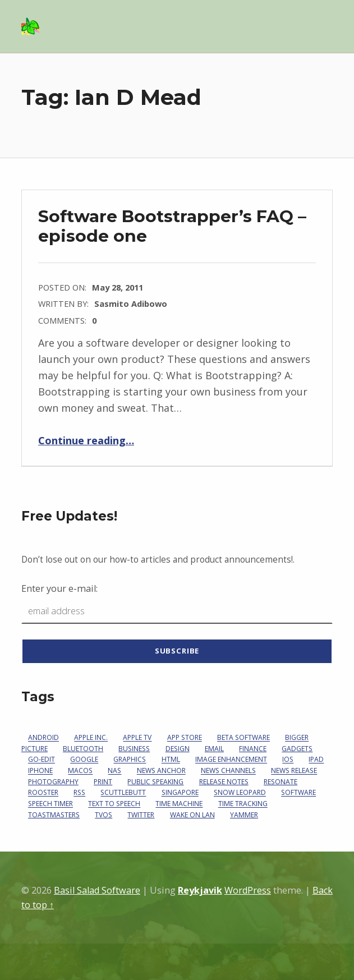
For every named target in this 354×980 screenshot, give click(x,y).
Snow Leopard (240, 793)
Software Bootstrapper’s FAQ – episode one (172, 226)
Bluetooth (83, 749)
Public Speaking (155, 782)
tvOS (104, 815)
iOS (288, 760)
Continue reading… (86, 440)
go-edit (42, 760)
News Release (294, 771)
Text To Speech (114, 804)
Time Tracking (243, 804)
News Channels (228, 771)
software (298, 793)
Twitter (141, 815)
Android (43, 738)
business (134, 749)
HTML (171, 760)
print (103, 782)
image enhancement (231, 760)
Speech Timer (50, 804)
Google (84, 760)
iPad (316, 760)
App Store (185, 738)
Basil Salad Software (97, 890)
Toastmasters (54, 815)
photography (53, 782)
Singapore (180, 793)
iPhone (40, 771)
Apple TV (137, 738)
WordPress (248, 890)
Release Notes (224, 782)
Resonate (281, 782)
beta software (243, 738)
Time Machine (179, 804)
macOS (80, 771)
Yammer (244, 815)
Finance (253, 749)
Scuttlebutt (123, 793)
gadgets (297, 749)
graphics (130, 760)
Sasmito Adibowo (131, 303)
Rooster (43, 793)
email (214, 749)
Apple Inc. (91, 738)
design (178, 749)
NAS (114, 771)
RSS (79, 793)
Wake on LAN (192, 815)
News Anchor (161, 771)
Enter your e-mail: (59, 588)
